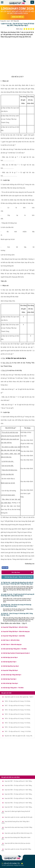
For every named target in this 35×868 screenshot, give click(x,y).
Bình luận (5, 568)
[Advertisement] (17, 57)
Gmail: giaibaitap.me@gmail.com (13, 865)
